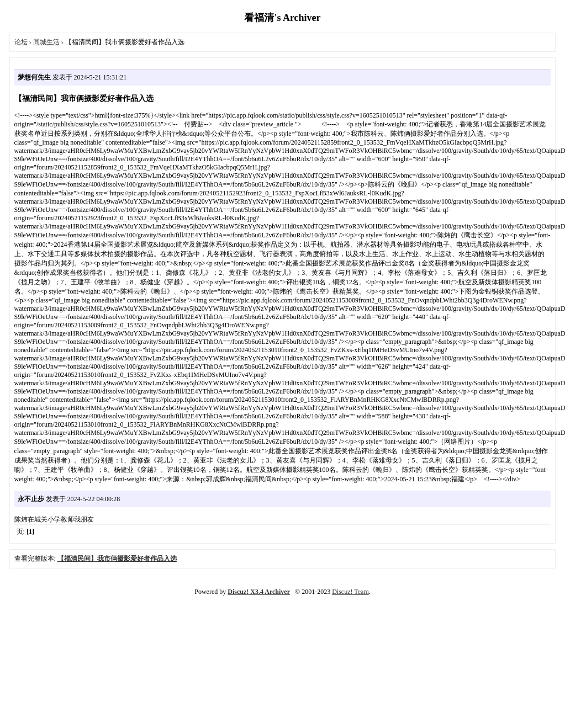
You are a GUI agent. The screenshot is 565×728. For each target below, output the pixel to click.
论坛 (21, 42)
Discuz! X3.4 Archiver (259, 592)
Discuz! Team (350, 592)
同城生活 (46, 42)
